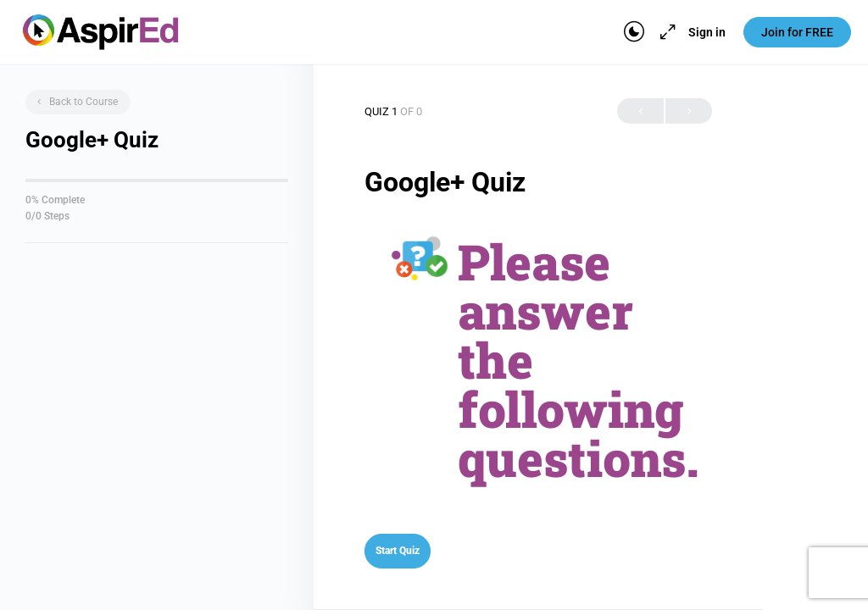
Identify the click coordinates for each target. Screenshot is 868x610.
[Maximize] (665, 32)
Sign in (707, 32)
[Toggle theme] (634, 32)
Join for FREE (797, 32)
